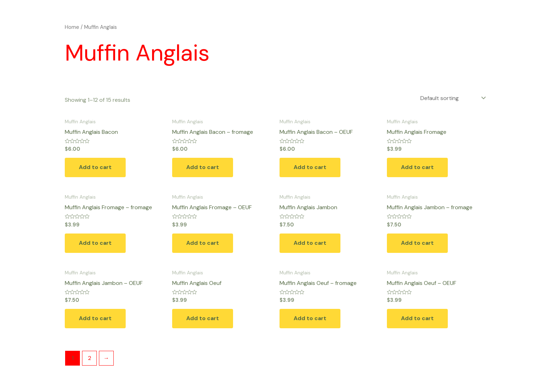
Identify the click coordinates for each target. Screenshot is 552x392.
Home (72, 27)
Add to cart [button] (95, 167)
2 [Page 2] (90, 358)
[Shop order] (452, 98)
